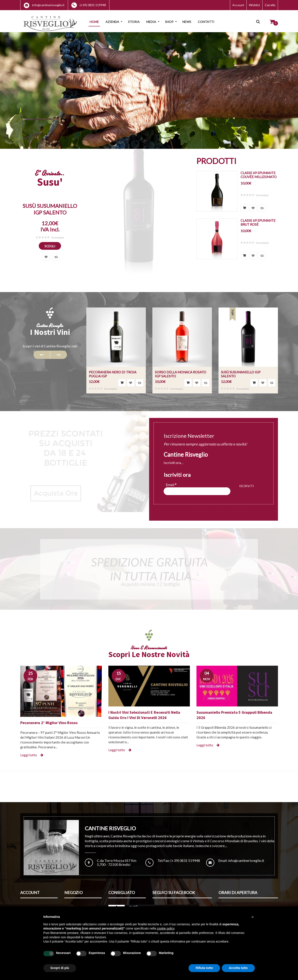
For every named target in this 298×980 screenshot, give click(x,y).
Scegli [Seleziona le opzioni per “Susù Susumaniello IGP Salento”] (50, 246)
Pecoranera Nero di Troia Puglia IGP (113, 374)
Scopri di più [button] (60, 968)
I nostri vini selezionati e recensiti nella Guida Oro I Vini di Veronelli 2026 (144, 715)
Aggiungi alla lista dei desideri (46, 257)
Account (238, 5)
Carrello (270, 5)
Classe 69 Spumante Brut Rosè (258, 222)
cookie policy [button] (166, 928)
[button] (253, 917)
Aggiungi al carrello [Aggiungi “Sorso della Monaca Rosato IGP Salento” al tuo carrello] (188, 383)
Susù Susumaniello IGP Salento (50, 209)
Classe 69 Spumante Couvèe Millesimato (259, 175)
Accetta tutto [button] (238, 968)
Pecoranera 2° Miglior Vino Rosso (49, 723)
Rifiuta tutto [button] (204, 968)
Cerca (258, 22)
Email (171, 485)
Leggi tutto (29, 755)
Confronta (56, 257)
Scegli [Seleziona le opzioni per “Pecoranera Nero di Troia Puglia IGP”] (122, 383)
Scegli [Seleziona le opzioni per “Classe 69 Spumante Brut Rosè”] (244, 256)
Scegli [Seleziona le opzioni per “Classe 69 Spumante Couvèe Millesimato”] (244, 208)
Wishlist (255, 5)
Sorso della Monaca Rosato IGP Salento (180, 374)
